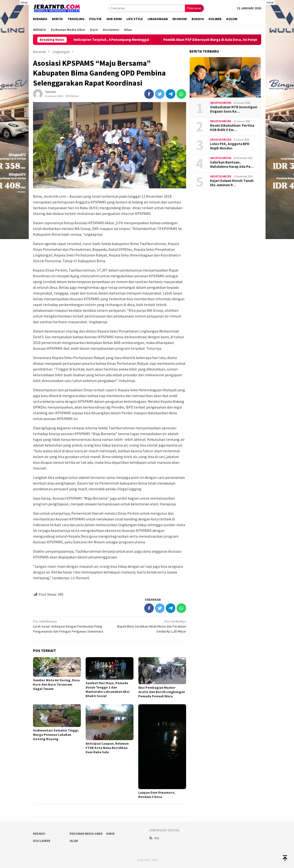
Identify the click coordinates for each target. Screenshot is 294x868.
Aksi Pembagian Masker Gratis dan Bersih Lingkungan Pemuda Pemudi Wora (162, 692)
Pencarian (194, 8)
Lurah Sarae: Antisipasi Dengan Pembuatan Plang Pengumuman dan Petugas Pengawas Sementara (70, 626)
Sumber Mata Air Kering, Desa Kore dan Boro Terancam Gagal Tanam (56, 684)
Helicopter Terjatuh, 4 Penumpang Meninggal (119, 40)
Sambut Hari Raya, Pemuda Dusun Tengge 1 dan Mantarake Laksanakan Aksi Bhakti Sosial (108, 689)
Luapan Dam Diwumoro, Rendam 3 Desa (157, 795)
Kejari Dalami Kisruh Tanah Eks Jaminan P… (232, 183)
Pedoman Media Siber (86, 834)
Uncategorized (221, 103)
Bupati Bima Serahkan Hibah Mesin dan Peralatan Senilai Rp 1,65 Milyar (149, 626)
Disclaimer (42, 841)
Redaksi (39, 834)
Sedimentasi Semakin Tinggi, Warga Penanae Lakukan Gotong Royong (56, 735)
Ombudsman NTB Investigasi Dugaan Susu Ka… (234, 109)
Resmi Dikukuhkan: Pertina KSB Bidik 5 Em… (232, 128)
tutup (24, 2)
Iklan (74, 841)
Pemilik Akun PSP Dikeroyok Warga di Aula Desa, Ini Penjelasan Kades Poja (231, 40)
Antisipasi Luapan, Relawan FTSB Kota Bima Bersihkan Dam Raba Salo (107, 748)
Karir (110, 834)
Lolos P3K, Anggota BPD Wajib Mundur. (230, 146)
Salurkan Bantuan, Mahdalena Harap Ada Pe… (232, 164)
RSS (154, 838)
